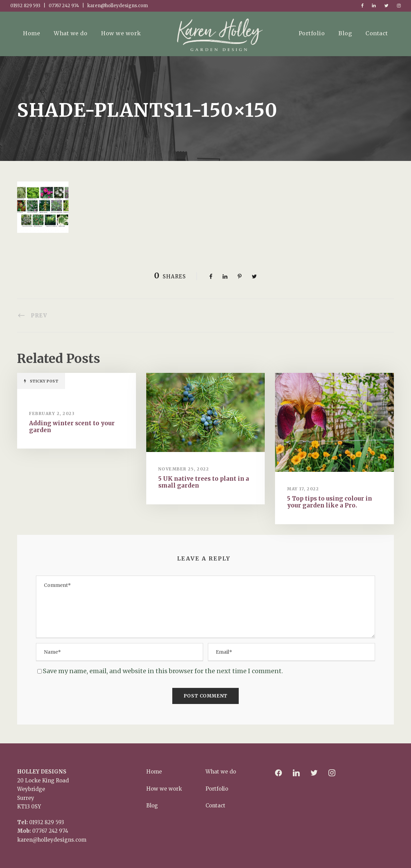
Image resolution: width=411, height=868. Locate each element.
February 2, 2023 (52, 413)
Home (32, 33)
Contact (377, 33)
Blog (345, 33)
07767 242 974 (50, 831)
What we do (71, 33)
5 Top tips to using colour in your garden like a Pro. (329, 502)
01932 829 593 (47, 822)
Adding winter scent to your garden (72, 427)
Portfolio (312, 33)
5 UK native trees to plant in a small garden (204, 482)
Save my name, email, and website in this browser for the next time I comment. (163, 671)
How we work (121, 33)
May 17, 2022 (303, 489)
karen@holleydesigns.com (52, 840)
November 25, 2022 (184, 469)
